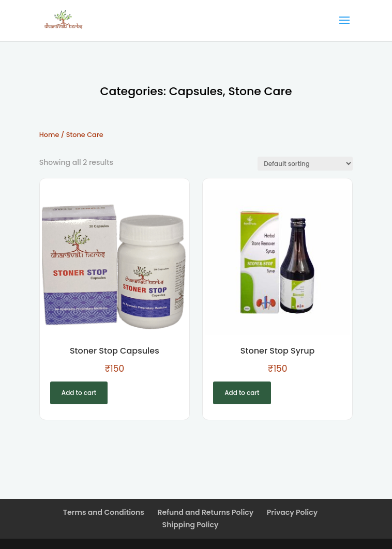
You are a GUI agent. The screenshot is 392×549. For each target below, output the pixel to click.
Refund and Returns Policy (206, 512)
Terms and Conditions (104, 512)
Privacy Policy (292, 512)
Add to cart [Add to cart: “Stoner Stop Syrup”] (242, 393)
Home (49, 135)
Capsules (196, 91)
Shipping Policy (191, 525)
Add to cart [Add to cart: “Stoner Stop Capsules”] (79, 393)
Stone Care (260, 91)
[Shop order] (305, 164)
